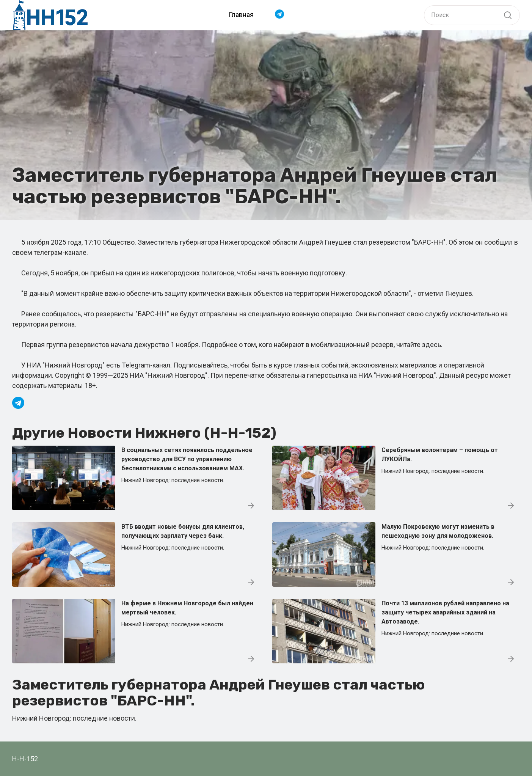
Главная (241, 15)
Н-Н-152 (25, 759)
